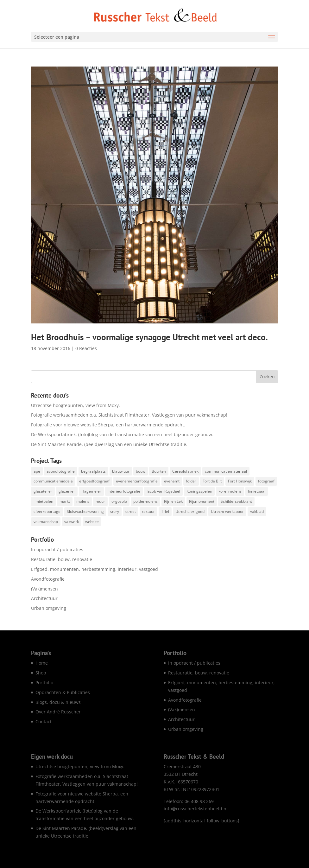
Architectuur (44, 598)
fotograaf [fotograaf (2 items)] (266, 481)
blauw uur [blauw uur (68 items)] (121, 471)
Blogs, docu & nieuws (58, 702)
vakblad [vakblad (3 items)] (257, 511)
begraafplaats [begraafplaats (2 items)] (93, 471)
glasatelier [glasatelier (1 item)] (43, 491)
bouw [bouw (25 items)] (141, 471)
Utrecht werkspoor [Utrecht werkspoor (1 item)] (227, 511)
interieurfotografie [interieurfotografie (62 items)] (124, 491)
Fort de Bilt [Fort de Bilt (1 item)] (212, 481)
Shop (41, 673)
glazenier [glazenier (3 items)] (67, 491)
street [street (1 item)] (131, 511)
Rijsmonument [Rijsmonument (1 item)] (202, 501)
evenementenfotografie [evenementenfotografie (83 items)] (137, 481)
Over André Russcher (58, 712)
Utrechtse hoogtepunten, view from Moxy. (76, 405)
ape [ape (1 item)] (37, 471)
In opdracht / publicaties (57, 549)
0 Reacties (86, 348)
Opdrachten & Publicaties (63, 692)
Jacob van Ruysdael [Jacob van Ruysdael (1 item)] (163, 491)
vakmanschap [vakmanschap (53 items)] (46, 522)
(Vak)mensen (44, 589)
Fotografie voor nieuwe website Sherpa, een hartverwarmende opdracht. (108, 425)
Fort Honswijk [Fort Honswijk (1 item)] (240, 481)
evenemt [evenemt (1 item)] (172, 481)
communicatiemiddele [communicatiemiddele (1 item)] (53, 481)
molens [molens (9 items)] (83, 501)
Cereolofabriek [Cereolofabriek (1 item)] (185, 471)
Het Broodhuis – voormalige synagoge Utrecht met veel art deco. (149, 337)
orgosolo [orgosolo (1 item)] (119, 501)
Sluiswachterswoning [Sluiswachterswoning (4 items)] (85, 511)
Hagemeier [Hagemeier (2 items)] (91, 491)
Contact (44, 721)
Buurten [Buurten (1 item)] (159, 471)
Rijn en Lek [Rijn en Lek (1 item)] (173, 501)
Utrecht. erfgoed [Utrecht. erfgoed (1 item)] (190, 511)
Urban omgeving (49, 608)
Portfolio (44, 683)
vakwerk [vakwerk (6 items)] (72, 522)
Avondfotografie (48, 579)
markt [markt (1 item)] (65, 501)
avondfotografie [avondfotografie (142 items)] (61, 471)
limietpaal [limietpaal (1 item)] (257, 491)
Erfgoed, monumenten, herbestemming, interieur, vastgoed (95, 569)
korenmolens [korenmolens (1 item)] (230, 491)
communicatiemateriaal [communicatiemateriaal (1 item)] (226, 471)
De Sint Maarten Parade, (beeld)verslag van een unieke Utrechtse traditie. (109, 444)
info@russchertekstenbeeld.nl (196, 809)
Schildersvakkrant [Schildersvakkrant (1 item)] (236, 501)
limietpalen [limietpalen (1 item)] (43, 501)
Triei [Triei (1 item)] (165, 511)
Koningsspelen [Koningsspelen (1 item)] (199, 491)
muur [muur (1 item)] (100, 501)
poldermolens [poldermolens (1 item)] (145, 501)
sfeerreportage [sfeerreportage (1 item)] (47, 511)
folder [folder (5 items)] (191, 481)
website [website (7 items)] (92, 522)
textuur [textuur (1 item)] (148, 511)
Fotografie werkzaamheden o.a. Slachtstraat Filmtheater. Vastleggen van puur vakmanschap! (129, 415)
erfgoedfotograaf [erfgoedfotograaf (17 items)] (94, 481)
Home (42, 663)
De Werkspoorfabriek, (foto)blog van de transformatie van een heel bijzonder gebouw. (122, 434)
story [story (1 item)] (115, 511)
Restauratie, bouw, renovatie (62, 559)
